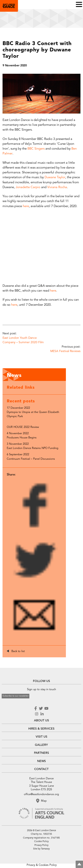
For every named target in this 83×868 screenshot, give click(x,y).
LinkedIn (42, 714)
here (26, 206)
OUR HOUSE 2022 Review (23, 427)
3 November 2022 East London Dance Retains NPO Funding (33, 446)
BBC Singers (36, 149)
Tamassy (45, 849)
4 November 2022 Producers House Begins (22, 436)
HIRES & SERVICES (41, 729)
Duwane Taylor (55, 177)
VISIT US (41, 737)
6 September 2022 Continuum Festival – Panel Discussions (31, 457)
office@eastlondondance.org (41, 794)
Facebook (36, 709)
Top (79, 864)
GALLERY (41, 745)
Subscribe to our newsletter (16, 696)
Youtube (46, 709)
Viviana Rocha (57, 187)
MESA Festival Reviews (65, 351)
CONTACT (41, 769)
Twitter (41, 709)
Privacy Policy (41, 845)
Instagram (37, 714)
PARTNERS (41, 753)
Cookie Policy (41, 842)
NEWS (41, 761)
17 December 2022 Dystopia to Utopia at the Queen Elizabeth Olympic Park (33, 412)
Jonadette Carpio (28, 187)
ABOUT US (41, 721)
